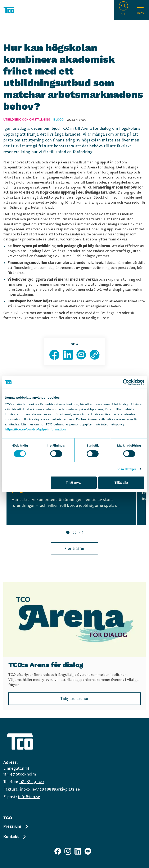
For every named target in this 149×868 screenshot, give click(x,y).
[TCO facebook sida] (58, 851)
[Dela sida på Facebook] (54, 355)
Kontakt (15, 837)
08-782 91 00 (32, 782)
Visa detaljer (127, 469)
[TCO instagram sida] (68, 851)
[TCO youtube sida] (88, 851)
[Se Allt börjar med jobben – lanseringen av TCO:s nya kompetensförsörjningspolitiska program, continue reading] (71, 493)
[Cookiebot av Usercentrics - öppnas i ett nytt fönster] (126, 382)
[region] (74, 498)
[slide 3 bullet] (81, 533)
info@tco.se (29, 797)
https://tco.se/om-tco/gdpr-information (35, 429)
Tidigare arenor (74, 699)
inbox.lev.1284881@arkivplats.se (50, 789)
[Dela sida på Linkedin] (68, 355)
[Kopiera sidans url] (95, 355)
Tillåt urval (74, 482)
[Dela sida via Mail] (81, 355)
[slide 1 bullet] (68, 533)
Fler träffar (74, 549)
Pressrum (16, 827)
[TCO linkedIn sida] (78, 851)
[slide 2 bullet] (74, 533)
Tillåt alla (121, 482)
